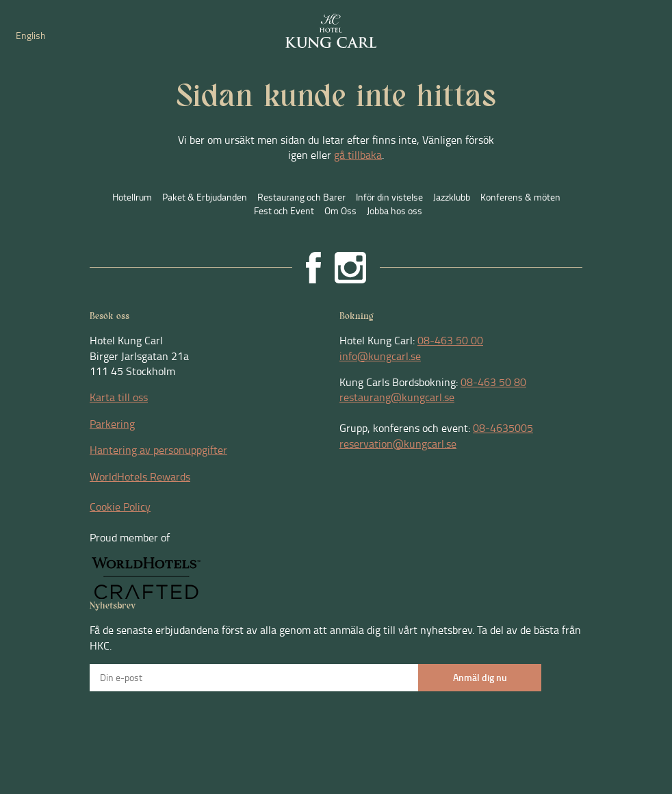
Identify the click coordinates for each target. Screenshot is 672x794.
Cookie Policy (120, 507)
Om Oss (340, 210)
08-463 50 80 (493, 382)
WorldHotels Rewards (140, 476)
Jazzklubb (452, 197)
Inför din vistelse (389, 197)
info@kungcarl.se (380, 356)
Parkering (112, 424)
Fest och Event (284, 210)
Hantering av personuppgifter (158, 450)
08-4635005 (503, 428)
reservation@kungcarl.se (398, 444)
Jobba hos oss (395, 210)
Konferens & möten (520, 197)
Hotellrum (132, 197)
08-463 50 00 (450, 340)
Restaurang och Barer (301, 197)
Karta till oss (119, 397)
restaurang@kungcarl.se (397, 397)
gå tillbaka (358, 155)
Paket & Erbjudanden (205, 197)
